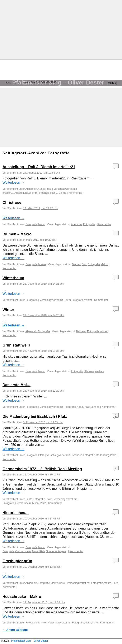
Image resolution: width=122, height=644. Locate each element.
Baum (67, 300)
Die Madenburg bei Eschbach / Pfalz (35, 417)
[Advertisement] (61, 29)
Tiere (62, 583)
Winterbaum (13, 278)
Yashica (99, 371)
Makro (42, 264)
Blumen (76, 264)
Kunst (41, 189)
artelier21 (8, 193)
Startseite (11, 83)
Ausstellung (21, 193)
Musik (36, 503)
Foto (84, 264)
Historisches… (16, 513)
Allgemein (31, 189)
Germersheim (23, 503)
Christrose (12, 203)
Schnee (95, 407)
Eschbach (76, 455)
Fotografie (43, 193)
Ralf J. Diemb (58, 193)
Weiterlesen (13, 182)
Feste (29, 499)
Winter (88, 300)
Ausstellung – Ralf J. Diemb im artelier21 (39, 167)
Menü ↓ (112, 83)
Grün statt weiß (16, 345)
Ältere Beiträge (15, 630)
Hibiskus (89, 371)
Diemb (33, 193)
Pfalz (48, 189)
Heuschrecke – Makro (22, 597)
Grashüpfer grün (17, 561)
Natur (41, 224)
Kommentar (9, 459)
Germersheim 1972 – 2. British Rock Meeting (42, 469)
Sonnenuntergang (57, 551)
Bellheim (81, 331)
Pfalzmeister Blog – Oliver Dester (58, 82)
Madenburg (102, 455)
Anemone (77, 224)
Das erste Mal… (17, 385)
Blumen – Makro (17, 234)
